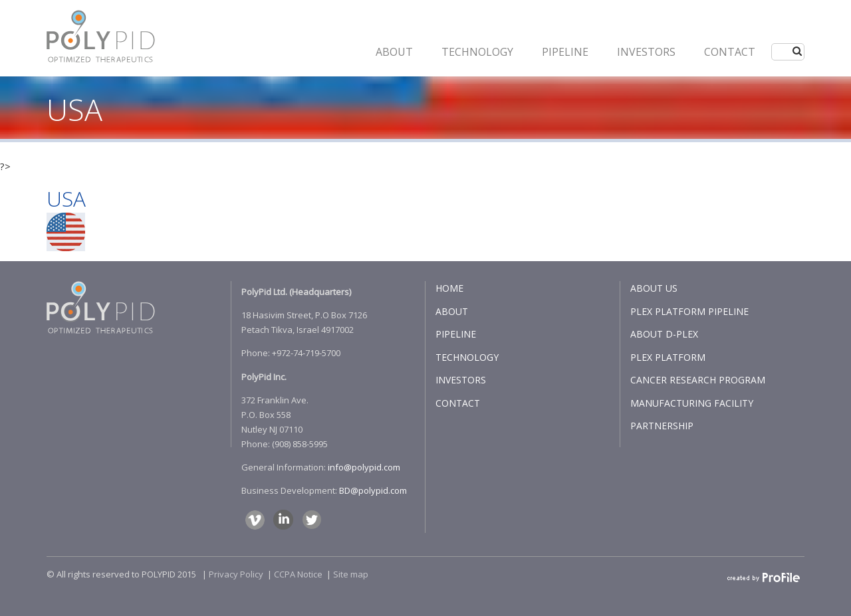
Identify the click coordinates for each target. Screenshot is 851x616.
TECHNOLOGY (467, 357)
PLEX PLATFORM (668, 357)
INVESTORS (646, 52)
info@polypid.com (364, 467)
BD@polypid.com (373, 490)
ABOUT (394, 52)
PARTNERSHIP (662, 426)
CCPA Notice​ (298, 574)
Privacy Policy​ (236, 574)
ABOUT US (654, 288)
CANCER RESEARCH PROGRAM (698, 380)
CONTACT (730, 52)
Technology (477, 52)
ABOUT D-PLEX (664, 334)
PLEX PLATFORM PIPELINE (689, 311)
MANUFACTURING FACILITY (692, 403)
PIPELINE (565, 52)
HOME (449, 288)
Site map (351, 574)
